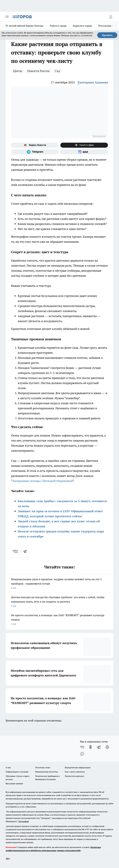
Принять (107, 35)
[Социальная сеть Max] (84, 152)
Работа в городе (58, 26)
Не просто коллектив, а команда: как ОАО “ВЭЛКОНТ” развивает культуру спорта (59, 620)
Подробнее (24, 821)
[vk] (16, 551)
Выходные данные (14, 783)
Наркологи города (82, 26)
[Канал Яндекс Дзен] (84, 145)
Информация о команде (17, 772)
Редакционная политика (47, 772)
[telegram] (26, 551)
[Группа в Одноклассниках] (91, 747)
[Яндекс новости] (35, 145)
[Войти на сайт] (111, 17)
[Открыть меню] (7, 17)
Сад (57, 71)
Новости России (38, 71)
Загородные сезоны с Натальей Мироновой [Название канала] (43, 481)
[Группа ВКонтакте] (82, 747)
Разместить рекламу (75, 776)
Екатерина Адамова (93, 82)
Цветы (18, 71)
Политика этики (43, 767)
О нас (8, 767)
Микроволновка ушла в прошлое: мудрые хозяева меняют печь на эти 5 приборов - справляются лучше (59, 584)
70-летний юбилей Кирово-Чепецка (24, 26)
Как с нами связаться (75, 772)
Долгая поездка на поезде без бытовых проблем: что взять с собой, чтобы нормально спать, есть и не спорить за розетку (59, 602)
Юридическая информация (78, 767)
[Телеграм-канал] (35, 152)
